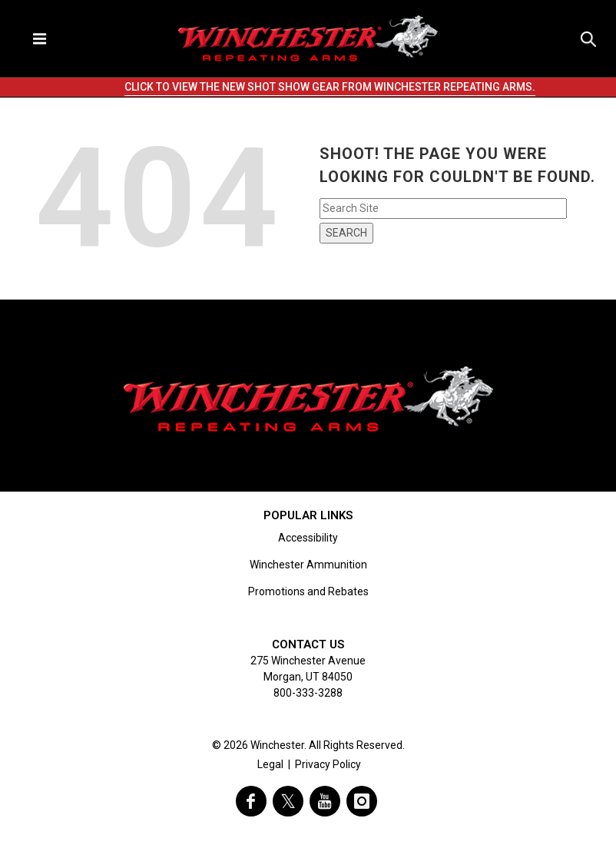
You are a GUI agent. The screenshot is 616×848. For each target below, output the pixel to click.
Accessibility (308, 538)
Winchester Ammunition (308, 565)
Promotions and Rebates (308, 591)
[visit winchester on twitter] (288, 801)
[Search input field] (443, 209)
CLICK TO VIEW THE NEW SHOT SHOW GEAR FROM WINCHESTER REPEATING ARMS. (330, 87)
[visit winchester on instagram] (362, 801)
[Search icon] (588, 38)
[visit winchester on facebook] (251, 801)
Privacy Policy (328, 764)
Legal (270, 764)
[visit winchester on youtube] (325, 801)
